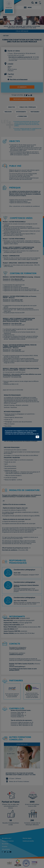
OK (37, 437)
